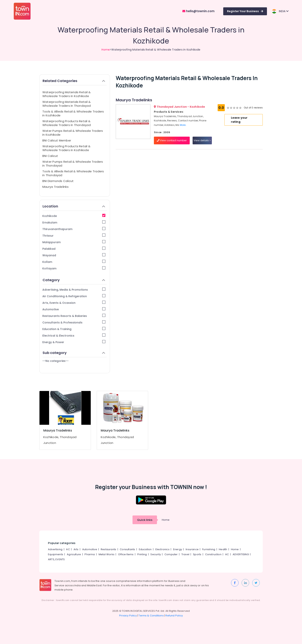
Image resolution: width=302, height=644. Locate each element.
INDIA (280, 11)
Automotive (74, 309)
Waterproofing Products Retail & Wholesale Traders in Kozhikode (66, 148)
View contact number (172, 140)
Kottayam (74, 268)
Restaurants (108, 549)
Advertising (55, 549)
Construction (213, 554)
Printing (142, 554)
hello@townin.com (198, 11)
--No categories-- (55, 361)
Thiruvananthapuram (74, 229)
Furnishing (209, 549)
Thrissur (74, 236)
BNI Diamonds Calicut (58, 181)
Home (106, 50)
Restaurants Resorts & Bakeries (74, 316)
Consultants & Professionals (74, 322)
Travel (185, 554)
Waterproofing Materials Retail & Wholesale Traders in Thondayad (67, 104)
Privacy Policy (128, 616)
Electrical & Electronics (74, 336)
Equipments (56, 554)
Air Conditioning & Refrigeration (74, 296)
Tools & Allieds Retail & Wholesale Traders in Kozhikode (73, 113)
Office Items (126, 554)
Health (223, 549)
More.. (183, 125)
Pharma (90, 554)
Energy (178, 549)
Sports (197, 554)
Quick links (145, 520)
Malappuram (74, 242)
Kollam (74, 262)
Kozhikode (74, 216)
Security (156, 554)
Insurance (192, 549)
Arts (76, 549)
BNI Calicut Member (57, 140)
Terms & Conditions (151, 616)
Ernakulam (74, 222)
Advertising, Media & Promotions (74, 290)
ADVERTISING (241, 554)
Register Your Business (245, 11)
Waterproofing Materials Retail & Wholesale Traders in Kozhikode (66, 94)
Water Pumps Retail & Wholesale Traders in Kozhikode (73, 133)
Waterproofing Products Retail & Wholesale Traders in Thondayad (67, 123)
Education (145, 549)
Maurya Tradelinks (55, 187)
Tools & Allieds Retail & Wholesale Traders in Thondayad (73, 173)
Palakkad (74, 249)
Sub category (74, 353)
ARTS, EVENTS (56, 559)
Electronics (162, 549)
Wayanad (74, 255)
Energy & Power (74, 342)
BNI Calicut (50, 156)
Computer (171, 554)
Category (74, 280)
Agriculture (74, 554)
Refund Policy (174, 616)
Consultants (127, 549)
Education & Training (74, 329)
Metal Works (107, 554)
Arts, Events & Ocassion (74, 303)
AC (68, 549)
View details (202, 140)
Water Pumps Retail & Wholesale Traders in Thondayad (73, 164)
